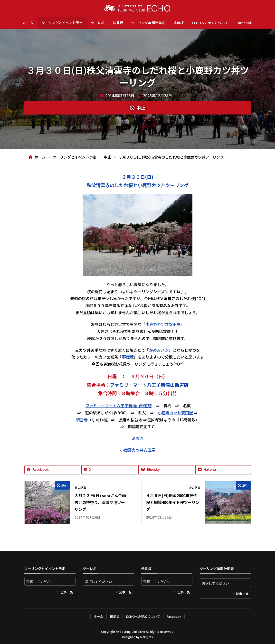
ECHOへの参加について (210, 23)
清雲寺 (82, 420)
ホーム (28, 23)
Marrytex (147, 637)
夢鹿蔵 (128, 357)
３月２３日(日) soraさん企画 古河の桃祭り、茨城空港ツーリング (100, 502)
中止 (141, 108)
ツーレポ (98, 23)
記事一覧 (67, 592)
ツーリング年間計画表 (148, 23)
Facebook (244, 23)
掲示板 (179, 23)
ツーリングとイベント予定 (62, 23)
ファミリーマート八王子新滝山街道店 (149, 385)
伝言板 (118, 23)
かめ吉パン (159, 350)
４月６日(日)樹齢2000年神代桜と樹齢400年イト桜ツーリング (173, 502)
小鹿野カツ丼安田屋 (163, 324)
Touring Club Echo (132, 631)
